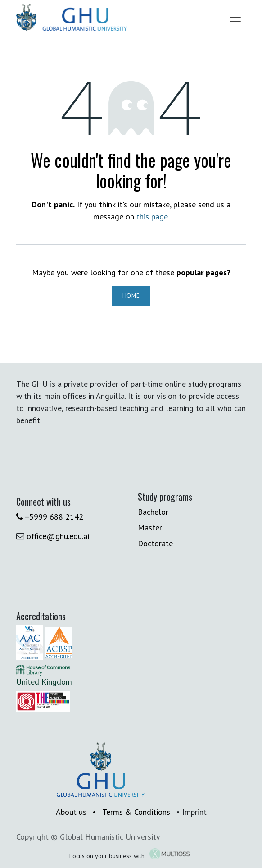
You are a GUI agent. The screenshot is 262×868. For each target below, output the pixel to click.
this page (152, 217)
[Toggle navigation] (235, 17)
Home (131, 296)
